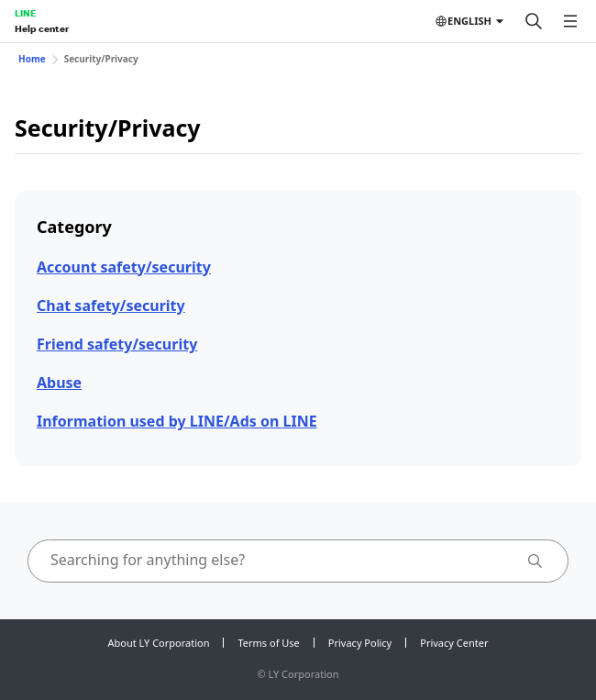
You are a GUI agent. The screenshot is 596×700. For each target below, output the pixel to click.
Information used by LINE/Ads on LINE (177, 421)
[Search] (534, 21)
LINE (25, 13)
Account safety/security (124, 267)
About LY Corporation (159, 643)
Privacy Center (454, 643)
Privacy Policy (360, 643)
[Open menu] (570, 21)
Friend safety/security (117, 344)
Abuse (59, 383)
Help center (42, 28)
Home (32, 59)
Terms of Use (268, 643)
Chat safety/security (111, 306)
